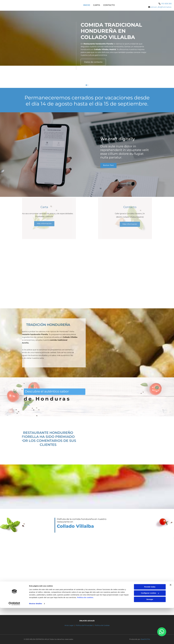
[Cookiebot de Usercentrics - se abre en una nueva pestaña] (14, 640)
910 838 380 (167, 4)
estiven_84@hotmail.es (136, 599)
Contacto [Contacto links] (109, 5)
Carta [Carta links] (97, 5)
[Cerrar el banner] (171, 621)
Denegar (150, 635)
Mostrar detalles (36, 640)
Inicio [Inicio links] (86, 5)
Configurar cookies (150, 629)
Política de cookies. (85, 634)
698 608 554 (103, 599)
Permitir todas (150, 623)
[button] (93, 62)
